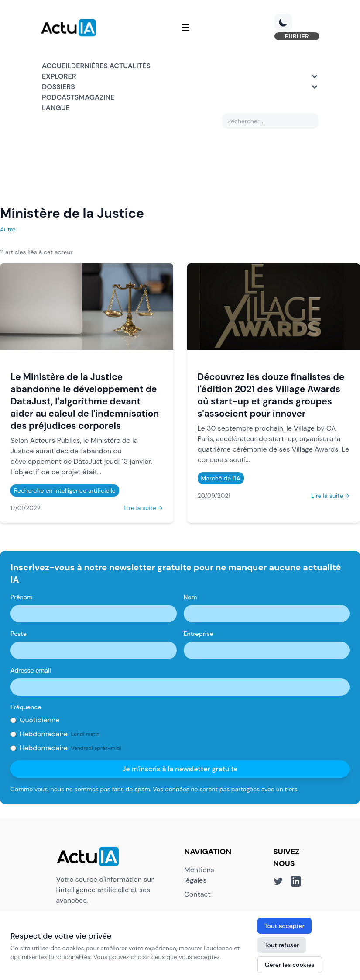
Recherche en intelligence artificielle (65, 491)
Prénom (22, 597)
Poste (19, 634)
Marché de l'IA (221, 479)
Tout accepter (285, 926)
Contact (197, 895)
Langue (56, 108)
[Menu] (185, 28)
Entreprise (199, 634)
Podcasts (60, 98)
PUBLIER (296, 37)
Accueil (57, 66)
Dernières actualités (111, 66)
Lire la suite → (143, 508)
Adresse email (31, 671)
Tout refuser (282, 945)
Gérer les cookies (290, 965)
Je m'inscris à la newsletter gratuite (180, 769)
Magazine (96, 98)
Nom (190, 597)
